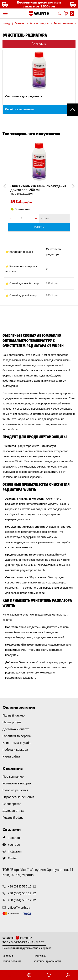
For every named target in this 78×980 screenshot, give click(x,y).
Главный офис (13, 817)
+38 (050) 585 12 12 (22, 893)
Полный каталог (14, 715)
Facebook (15, 838)
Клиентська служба (17, 743)
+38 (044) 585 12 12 (22, 900)
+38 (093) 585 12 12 (22, 886)
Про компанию (13, 776)
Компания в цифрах (17, 783)
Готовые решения (15, 790)
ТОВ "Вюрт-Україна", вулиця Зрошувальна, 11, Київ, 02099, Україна (38, 872)
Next (71, 186)
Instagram (15, 851)
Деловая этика (13, 811)
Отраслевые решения (18, 797)
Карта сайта (11, 756)
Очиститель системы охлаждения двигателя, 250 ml (39, 190)
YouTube (14, 845)
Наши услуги (12, 722)
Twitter (12, 858)
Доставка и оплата (16, 729)
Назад (6, 23)
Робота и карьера (15, 750)
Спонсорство (12, 804)
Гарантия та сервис (17, 736)
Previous (9, 186)
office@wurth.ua (19, 907)
